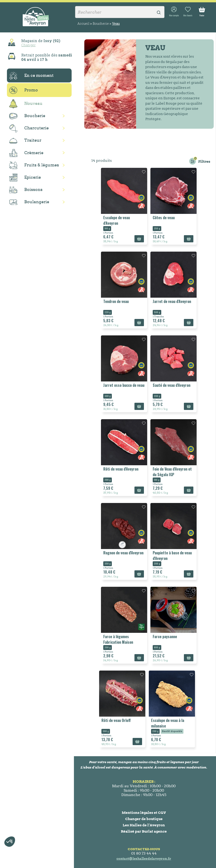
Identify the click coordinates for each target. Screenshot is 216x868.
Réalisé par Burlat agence (144, 831)
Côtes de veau (164, 218)
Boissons (26, 190)
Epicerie (25, 178)
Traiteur (25, 141)
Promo (24, 90)
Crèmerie (26, 153)
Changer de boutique (144, 819)
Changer (28, 45)
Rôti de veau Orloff (116, 720)
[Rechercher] (120, 12)
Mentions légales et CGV (144, 813)
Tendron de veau (116, 301)
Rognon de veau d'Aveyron (123, 553)
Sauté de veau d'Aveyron (172, 385)
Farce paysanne (165, 637)
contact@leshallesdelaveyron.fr (144, 859)
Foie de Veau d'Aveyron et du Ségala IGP (172, 472)
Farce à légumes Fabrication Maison (118, 639)
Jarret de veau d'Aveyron (172, 301)
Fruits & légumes (34, 165)
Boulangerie (29, 202)
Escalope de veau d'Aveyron (117, 220)
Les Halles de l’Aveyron (144, 825)
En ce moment (31, 76)
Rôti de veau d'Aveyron (121, 469)
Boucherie (27, 116)
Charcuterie (29, 128)
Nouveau (26, 104)
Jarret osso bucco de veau (124, 385)
